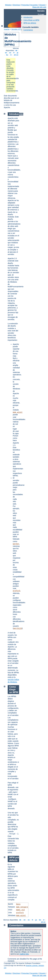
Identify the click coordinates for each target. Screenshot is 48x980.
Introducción (28, 17)
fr (14, 53)
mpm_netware (22, 907)
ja (18, 53)
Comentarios (28, 30)
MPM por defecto (30, 23)
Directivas (16, 5)
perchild (18, 628)
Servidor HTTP (17, 29)
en (6, 53)
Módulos (8, 5)
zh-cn (16, 55)
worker (16, 544)
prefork (17, 591)
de (16, 50)
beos (18, 904)
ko (7, 55)
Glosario (42, 5)
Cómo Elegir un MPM (31, 20)
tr (11, 55)
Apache (7, 29)
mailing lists (24, 954)
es (10, 53)
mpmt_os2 (20, 910)
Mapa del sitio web (39, 7)
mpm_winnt (18, 412)
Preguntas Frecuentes (30, 5)
